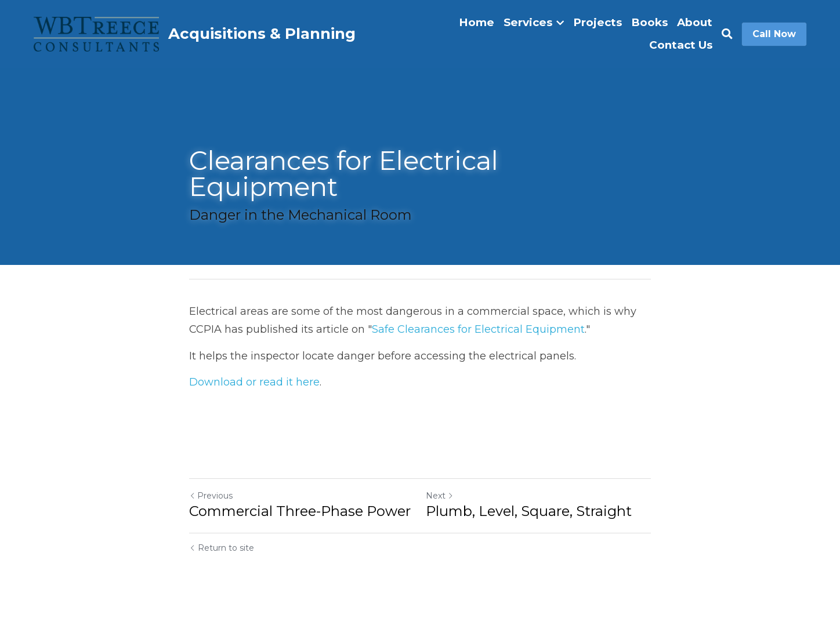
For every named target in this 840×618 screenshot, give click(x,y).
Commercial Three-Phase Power (300, 511)
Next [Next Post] (440, 496)
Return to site (222, 548)
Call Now (774, 34)
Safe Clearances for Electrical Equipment (478, 329)
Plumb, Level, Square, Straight (529, 511)
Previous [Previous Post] (211, 496)
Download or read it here (254, 382)
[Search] (727, 34)
